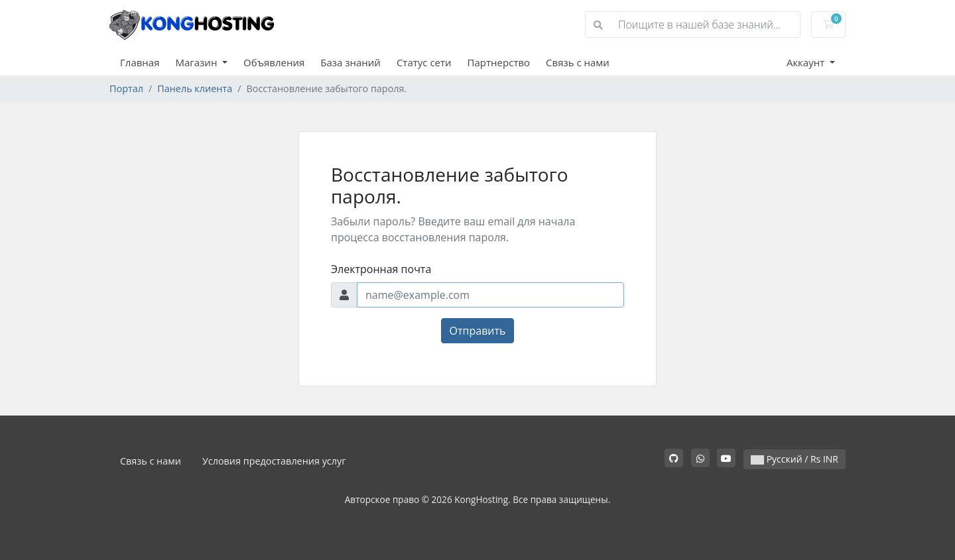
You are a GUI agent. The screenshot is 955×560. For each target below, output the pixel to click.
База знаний (350, 62)
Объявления (274, 62)
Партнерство (499, 62)
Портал (126, 88)
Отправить (478, 331)
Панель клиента (195, 88)
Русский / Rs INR (795, 459)
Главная (140, 62)
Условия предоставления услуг (274, 461)
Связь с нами (578, 62)
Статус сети (424, 62)
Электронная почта (381, 269)
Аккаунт (807, 62)
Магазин (197, 62)
